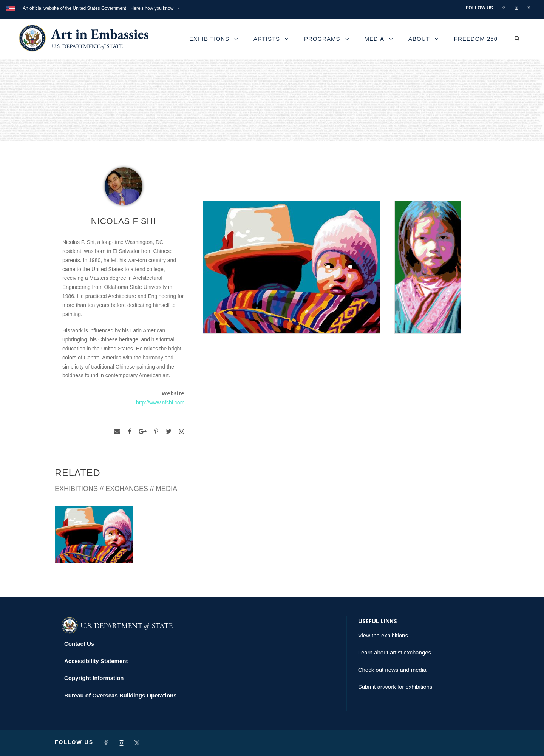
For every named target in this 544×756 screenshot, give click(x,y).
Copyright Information (94, 678)
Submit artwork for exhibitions (395, 687)
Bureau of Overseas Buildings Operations (121, 695)
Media (375, 39)
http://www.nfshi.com (160, 403)
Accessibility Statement (96, 661)
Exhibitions (209, 39)
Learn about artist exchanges (395, 652)
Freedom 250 (476, 39)
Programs (322, 39)
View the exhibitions (383, 635)
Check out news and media (392, 670)
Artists (267, 39)
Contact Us (79, 644)
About (419, 39)
